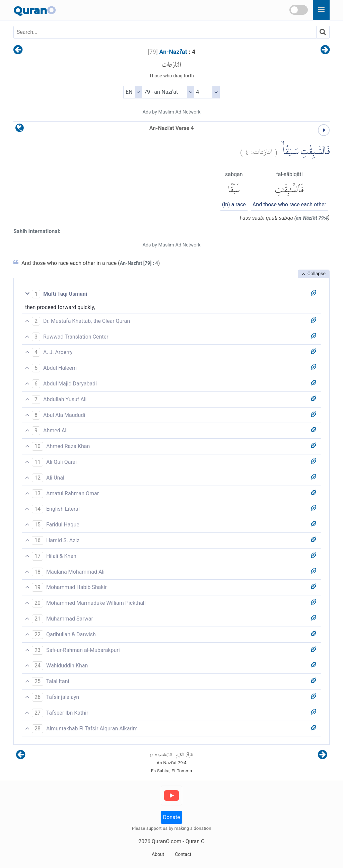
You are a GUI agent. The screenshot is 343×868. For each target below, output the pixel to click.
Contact (183, 854)
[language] (20, 129)
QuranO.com (166, 841)
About (158, 854)
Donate (172, 817)
